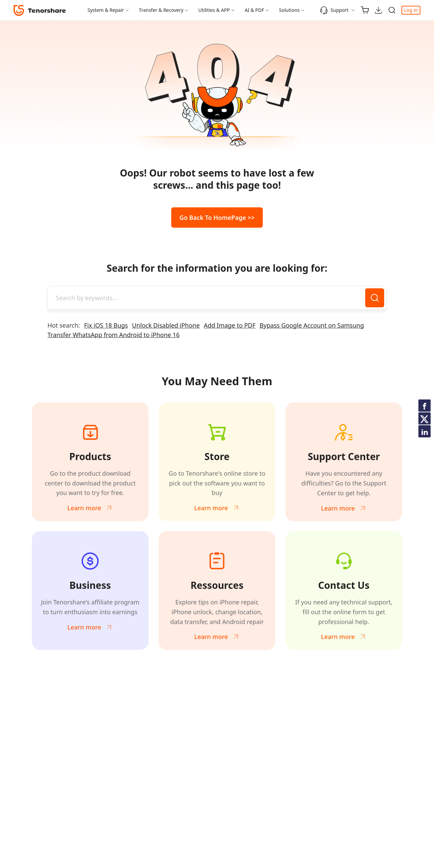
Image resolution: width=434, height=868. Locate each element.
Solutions (289, 10)
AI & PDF (254, 10)
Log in (411, 10)
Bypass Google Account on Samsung (312, 325)
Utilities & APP (214, 10)
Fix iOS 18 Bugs (106, 325)
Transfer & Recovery (161, 10)
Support (334, 10)
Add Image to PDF (230, 325)
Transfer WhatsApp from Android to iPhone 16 (114, 335)
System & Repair (106, 10)
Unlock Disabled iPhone (166, 325)
